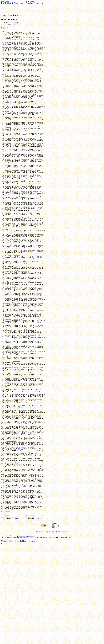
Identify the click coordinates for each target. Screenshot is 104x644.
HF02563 (7, 1)
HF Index (33, 3)
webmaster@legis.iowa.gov (26, 635)
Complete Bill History (10, 26)
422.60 (20, 533)
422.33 (20, 522)
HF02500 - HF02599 (10, 3)
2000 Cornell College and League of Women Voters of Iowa (53, 630)
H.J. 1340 (15, 24)
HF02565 (32, 1)
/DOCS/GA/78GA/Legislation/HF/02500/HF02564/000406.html (21, 640)
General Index (19, 4)
